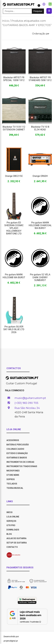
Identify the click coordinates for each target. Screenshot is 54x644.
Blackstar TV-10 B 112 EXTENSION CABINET (14, 128)
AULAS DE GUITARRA (16, 538)
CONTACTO (12, 547)
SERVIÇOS (11, 521)
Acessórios (13, 440)
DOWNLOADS (13, 530)
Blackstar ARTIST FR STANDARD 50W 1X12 (40, 79)
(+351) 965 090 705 (26, 403)
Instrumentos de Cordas (20, 462)
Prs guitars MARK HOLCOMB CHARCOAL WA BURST (40, 225)
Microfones (13, 471)
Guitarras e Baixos (17, 458)
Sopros (11, 479)
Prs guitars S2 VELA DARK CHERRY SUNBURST (40, 277)
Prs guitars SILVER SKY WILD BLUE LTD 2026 (14, 329)
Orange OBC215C (14, 176)
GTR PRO (11, 525)
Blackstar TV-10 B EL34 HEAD (40, 128)
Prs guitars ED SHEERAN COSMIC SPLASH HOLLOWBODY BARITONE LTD (14, 228)
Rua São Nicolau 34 (27, 408)
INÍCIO (10, 512)
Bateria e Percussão (18, 445)
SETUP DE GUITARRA (17, 543)
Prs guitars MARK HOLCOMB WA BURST (14, 276)
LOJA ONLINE (13, 517)
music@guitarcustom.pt (30, 398)
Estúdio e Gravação (17, 453)
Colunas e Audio (15, 449)
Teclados (12, 484)
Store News (13, 475)
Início (6, 21)
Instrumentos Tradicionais (22, 466)
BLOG (9, 534)
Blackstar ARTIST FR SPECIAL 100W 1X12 (14, 79)
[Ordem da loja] (41, 34)
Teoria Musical (15, 488)
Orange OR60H (40, 176)
